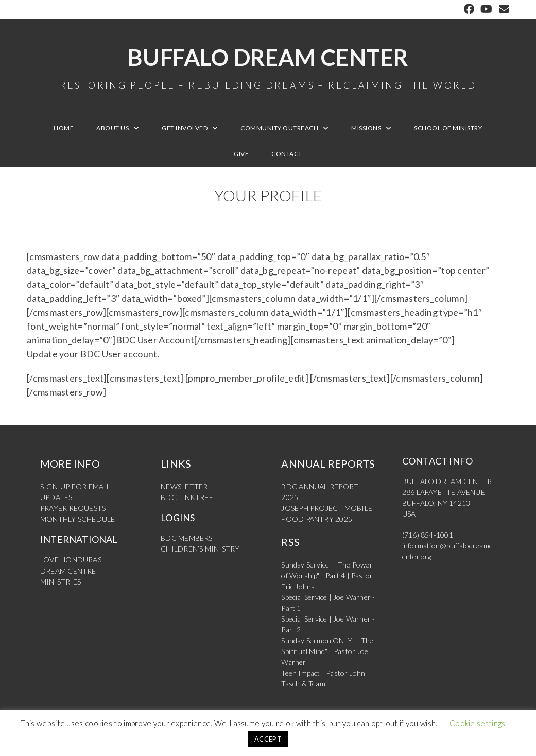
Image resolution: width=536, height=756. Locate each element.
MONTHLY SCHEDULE (77, 519)
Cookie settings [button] (478, 723)
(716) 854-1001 (428, 535)
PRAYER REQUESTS (73, 509)
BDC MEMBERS (186, 538)
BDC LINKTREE (187, 498)
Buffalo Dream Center (268, 67)
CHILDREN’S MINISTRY (200, 549)
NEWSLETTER (184, 487)
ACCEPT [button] (268, 739)
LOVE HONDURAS (71, 560)
